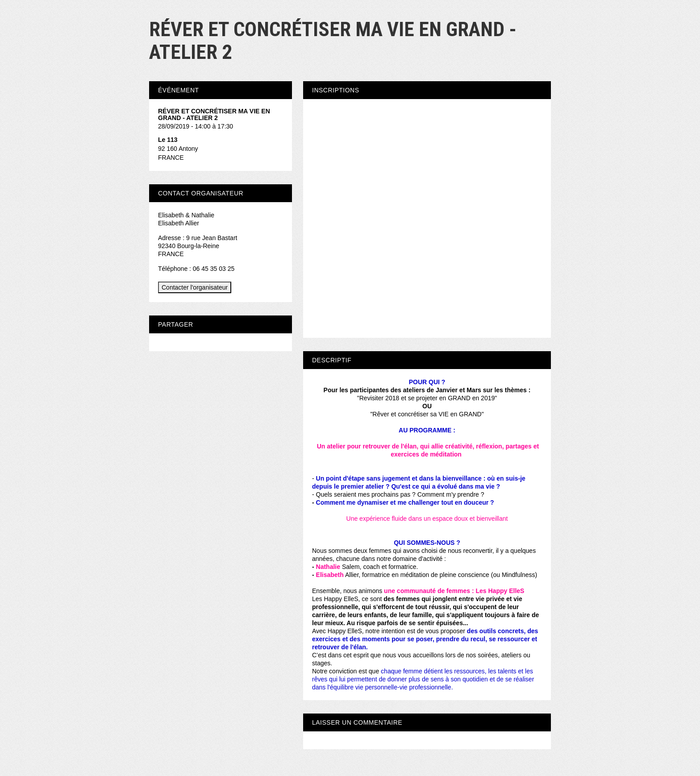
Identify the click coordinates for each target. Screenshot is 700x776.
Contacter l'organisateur (195, 287)
